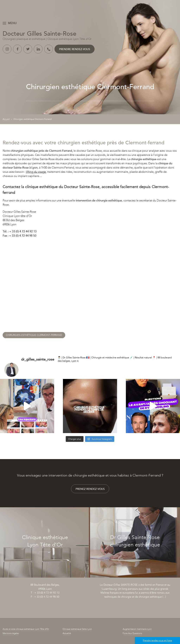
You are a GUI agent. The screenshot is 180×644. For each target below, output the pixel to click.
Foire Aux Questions (132, 633)
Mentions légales (11, 633)
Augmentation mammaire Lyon (137, 629)
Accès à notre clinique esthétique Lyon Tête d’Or (26, 629)
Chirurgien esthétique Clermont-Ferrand (34, 335)
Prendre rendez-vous (75, 49)
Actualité (67, 633)
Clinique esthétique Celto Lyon (77, 629)
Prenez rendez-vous (90, 489)
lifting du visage (36, 172)
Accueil (6, 119)
